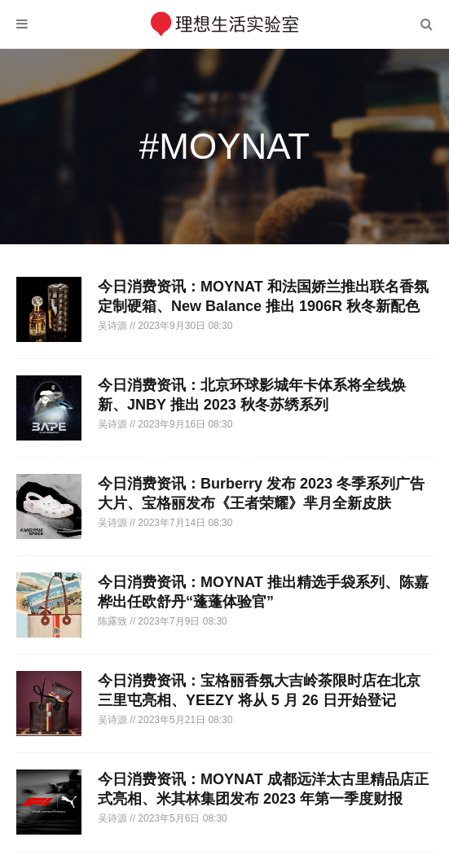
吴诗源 (114, 326)
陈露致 (114, 621)
